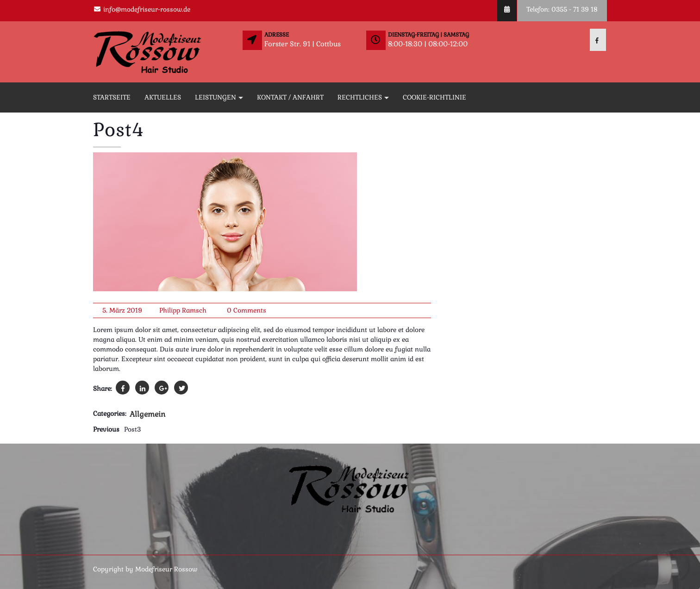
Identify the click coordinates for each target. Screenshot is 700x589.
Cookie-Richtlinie (434, 97)
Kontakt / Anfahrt (290, 97)
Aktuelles (163, 97)
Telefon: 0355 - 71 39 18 (562, 9)
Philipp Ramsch (183, 310)
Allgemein (147, 414)
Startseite (112, 97)
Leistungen (216, 97)
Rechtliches (360, 97)
